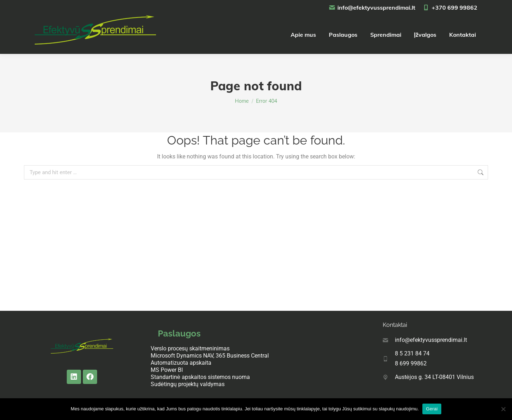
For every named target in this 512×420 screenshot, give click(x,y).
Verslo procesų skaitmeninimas (190, 348)
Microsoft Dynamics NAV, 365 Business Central (210, 356)
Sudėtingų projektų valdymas (188, 384)
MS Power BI (167, 370)
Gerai (432, 409)
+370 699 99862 (450, 7)
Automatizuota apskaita (181, 363)
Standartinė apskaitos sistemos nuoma (200, 377)
